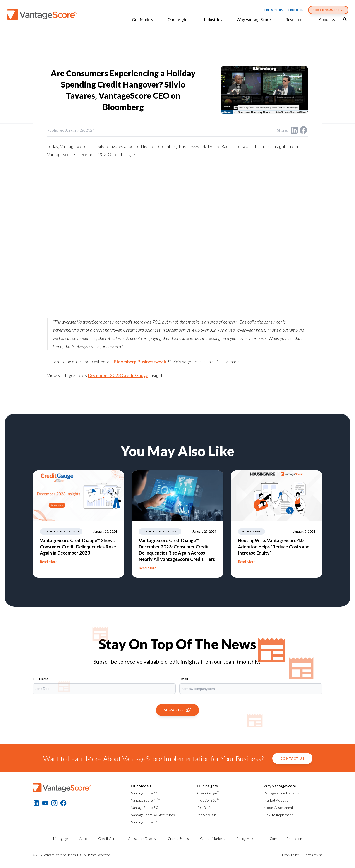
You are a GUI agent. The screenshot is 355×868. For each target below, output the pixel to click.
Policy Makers (247, 838)
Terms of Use (313, 855)
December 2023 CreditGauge (118, 375)
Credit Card (107, 838)
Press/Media (274, 10)
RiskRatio (205, 807)
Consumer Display (142, 838)
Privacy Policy (290, 855)
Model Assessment (278, 807)
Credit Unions (178, 838)
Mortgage (61, 838)
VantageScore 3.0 (145, 822)
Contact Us (292, 758)
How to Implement (278, 815)
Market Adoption (277, 800)
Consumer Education (286, 838)
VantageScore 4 (146, 800)
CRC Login (296, 10)
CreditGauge (208, 793)
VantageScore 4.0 (145, 793)
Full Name (41, 679)
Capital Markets (213, 838)
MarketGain (208, 815)
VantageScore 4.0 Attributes (153, 815)
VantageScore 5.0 (145, 807)
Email (184, 679)
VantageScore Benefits (281, 793)
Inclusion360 (208, 800)
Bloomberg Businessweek (140, 362)
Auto (83, 838)
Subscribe (177, 710)
